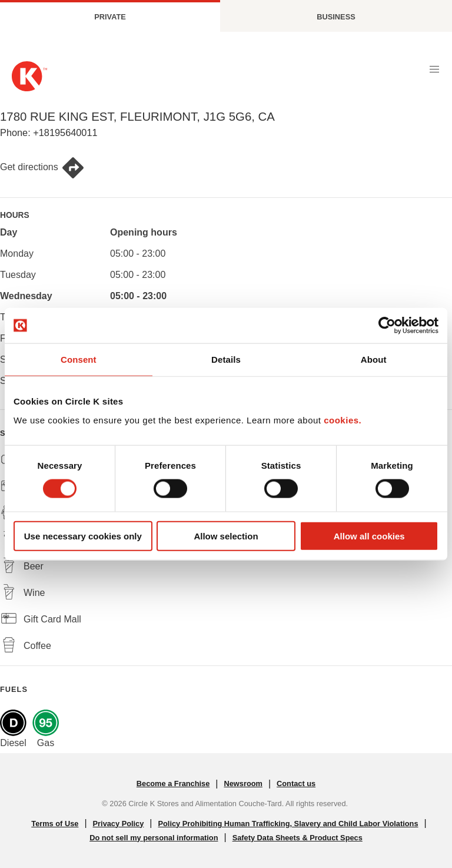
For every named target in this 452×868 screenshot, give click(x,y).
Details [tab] (226, 360)
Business (336, 17)
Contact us (296, 783)
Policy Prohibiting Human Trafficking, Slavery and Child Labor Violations (288, 824)
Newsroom (243, 783)
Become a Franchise (173, 783)
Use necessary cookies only (83, 536)
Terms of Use (55, 824)
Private (110, 17)
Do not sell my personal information (154, 838)
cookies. (343, 420)
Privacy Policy (119, 824)
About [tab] (374, 360)
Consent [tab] (79, 360)
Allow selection (226, 536)
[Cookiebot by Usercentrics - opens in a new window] (387, 326)
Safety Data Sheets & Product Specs (298, 838)
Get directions (42, 168)
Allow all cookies (369, 536)
